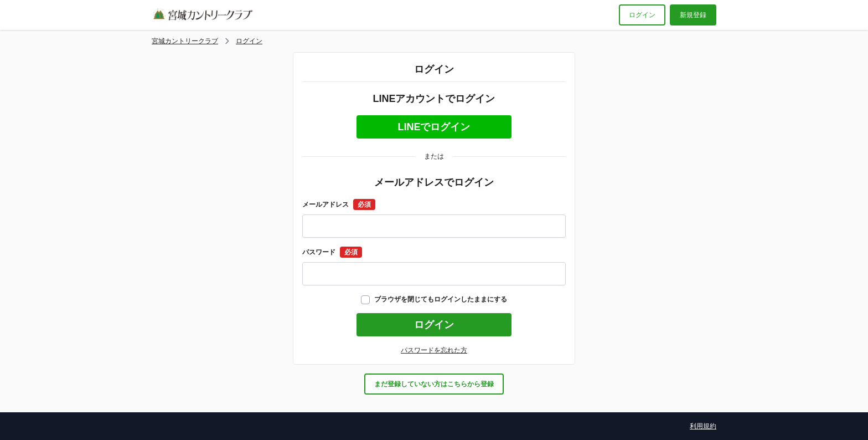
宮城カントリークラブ (185, 41)
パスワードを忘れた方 (434, 350)
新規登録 (693, 15)
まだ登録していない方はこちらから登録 (434, 384)
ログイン (642, 15)
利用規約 (703, 426)
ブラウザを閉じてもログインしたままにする (434, 299)
